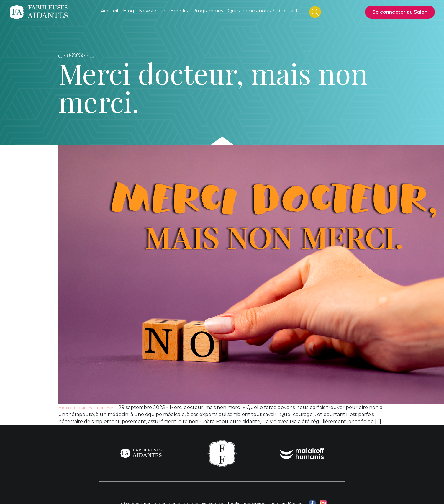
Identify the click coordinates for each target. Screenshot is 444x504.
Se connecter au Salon (400, 12)
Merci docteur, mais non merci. (88, 408)
